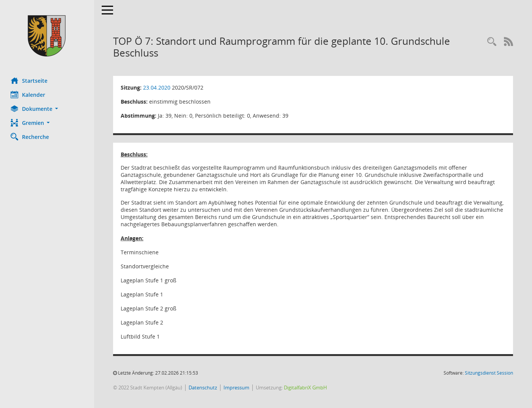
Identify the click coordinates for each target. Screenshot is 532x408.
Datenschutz (204, 388)
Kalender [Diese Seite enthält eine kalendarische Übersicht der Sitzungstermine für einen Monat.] (29, 95)
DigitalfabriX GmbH (306, 388)
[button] (47, 109)
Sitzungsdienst (489, 373)
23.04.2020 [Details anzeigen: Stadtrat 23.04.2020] (157, 87)
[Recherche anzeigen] (492, 42)
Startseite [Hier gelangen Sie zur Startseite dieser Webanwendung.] (30, 80)
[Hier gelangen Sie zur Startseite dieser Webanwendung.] (47, 36)
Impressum (237, 388)
